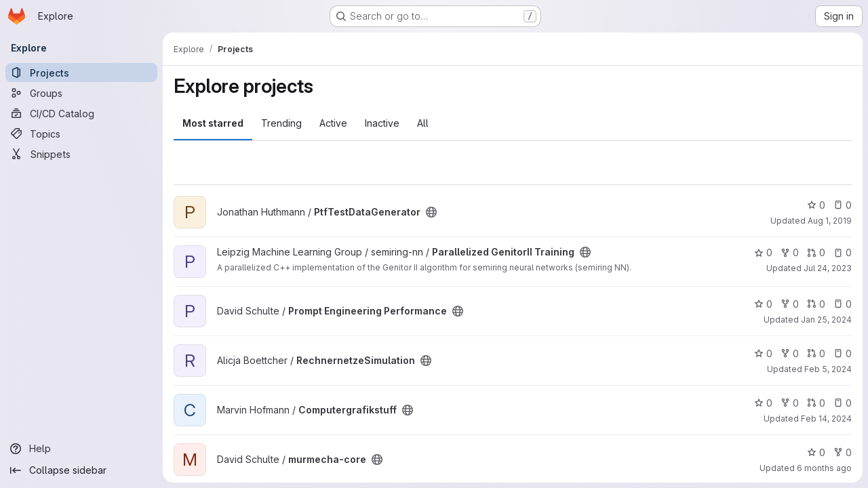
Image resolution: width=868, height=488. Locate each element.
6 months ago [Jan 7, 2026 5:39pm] (824, 468)
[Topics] (81, 134)
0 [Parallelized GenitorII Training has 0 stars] (763, 252)
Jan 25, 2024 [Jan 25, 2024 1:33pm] (826, 320)
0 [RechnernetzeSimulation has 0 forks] (790, 353)
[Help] (81, 449)
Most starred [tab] (213, 123)
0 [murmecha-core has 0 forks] (843, 452)
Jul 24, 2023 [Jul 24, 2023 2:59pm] (828, 268)
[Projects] (81, 73)
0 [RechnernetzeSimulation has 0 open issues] (843, 353)
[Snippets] (81, 154)
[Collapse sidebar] (81, 470)
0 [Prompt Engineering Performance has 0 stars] (763, 304)
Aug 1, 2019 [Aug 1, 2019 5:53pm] (830, 221)
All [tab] (423, 123)
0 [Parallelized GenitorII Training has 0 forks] (790, 252)
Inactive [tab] (382, 123)
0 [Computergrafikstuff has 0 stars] (763, 403)
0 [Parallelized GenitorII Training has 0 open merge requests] (816, 252)
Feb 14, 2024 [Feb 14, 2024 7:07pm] (826, 419)
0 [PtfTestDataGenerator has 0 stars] (816, 205)
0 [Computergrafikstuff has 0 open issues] (843, 403)
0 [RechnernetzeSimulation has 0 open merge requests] (816, 353)
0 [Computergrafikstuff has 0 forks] (790, 403)
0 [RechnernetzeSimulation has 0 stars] (763, 353)
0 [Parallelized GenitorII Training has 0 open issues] (843, 252)
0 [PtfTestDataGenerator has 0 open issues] (843, 205)
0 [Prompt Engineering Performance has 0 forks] (790, 304)
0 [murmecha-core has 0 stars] (816, 452)
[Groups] (81, 93)
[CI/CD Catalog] (81, 113)
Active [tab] (333, 123)
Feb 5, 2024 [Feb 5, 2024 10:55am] (828, 369)
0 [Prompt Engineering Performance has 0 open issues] (843, 304)
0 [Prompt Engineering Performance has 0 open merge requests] (816, 304)
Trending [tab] (281, 123)
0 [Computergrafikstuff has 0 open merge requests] (816, 403)
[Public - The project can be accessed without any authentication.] (431, 212)
